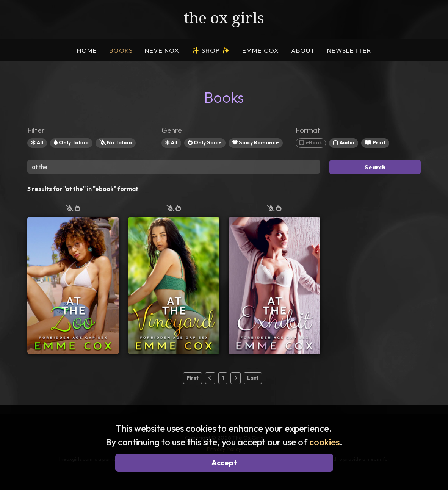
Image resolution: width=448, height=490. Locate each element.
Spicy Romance (256, 142)
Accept (224, 463)
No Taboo (116, 142)
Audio (344, 142)
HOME (87, 50)
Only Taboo (71, 142)
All (37, 142)
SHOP (211, 50)
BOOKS (121, 50)
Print (375, 142)
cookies (324, 442)
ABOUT (303, 50)
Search (375, 167)
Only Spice (205, 142)
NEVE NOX (162, 50)
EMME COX (261, 50)
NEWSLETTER (349, 50)
